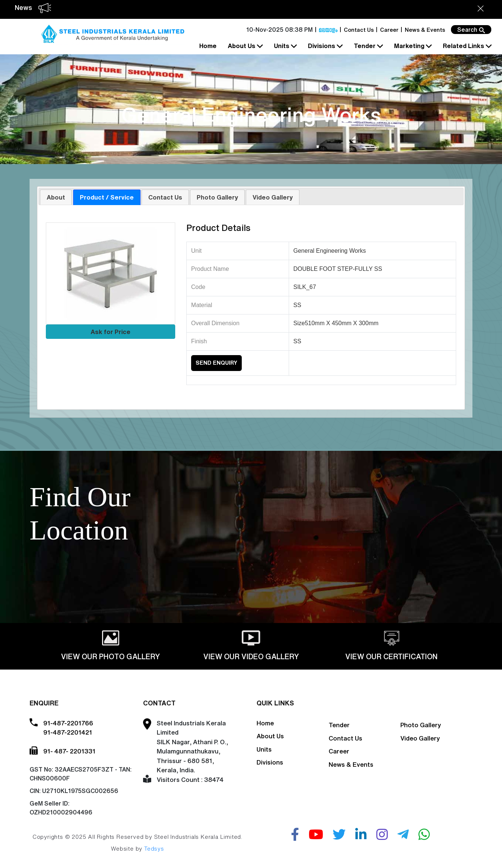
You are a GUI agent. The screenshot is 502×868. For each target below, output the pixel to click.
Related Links (467, 46)
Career (389, 30)
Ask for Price (111, 332)
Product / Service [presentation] (107, 197)
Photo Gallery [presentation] (217, 197)
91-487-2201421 (68, 732)
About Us (245, 46)
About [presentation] (56, 197)
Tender (368, 46)
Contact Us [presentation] (165, 197)
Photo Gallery (421, 725)
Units (285, 46)
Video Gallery (420, 738)
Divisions (325, 46)
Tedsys (154, 849)
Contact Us (359, 30)
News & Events (425, 30)
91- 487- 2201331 (69, 751)
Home (208, 46)
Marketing (412, 46)
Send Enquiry (216, 363)
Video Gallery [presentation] (273, 197)
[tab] (56, 197)
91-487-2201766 (68, 723)
